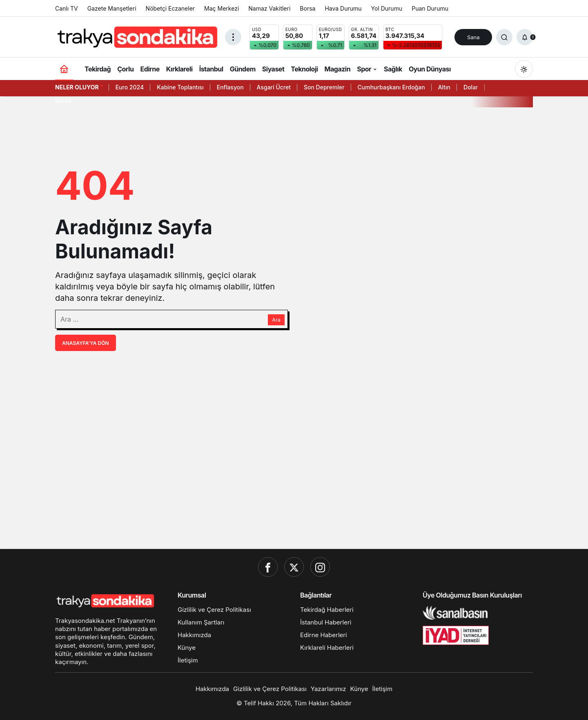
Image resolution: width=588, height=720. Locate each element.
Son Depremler (324, 87)
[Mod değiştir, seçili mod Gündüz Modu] (524, 69)
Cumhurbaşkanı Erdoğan (391, 87)
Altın (444, 87)
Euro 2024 (130, 87)
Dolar (471, 87)
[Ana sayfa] (64, 69)
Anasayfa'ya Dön (86, 343)
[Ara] (504, 37)
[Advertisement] (294, 480)
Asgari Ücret (274, 87)
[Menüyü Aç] (233, 37)
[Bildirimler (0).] (525, 37)
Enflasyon (230, 87)
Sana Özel (473, 40)
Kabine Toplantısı (180, 87)
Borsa (63, 101)
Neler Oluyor (77, 87)
